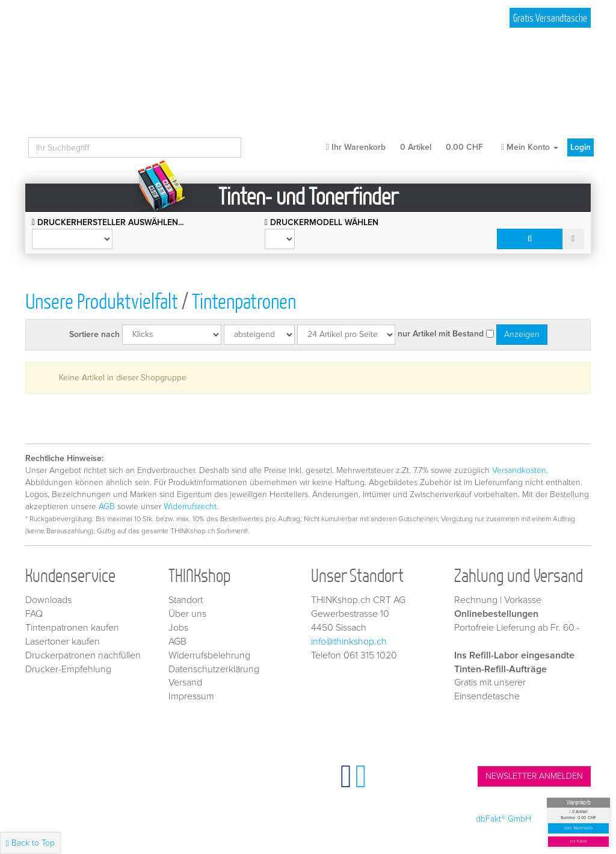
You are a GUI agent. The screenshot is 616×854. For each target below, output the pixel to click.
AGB (107, 506)
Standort (186, 600)
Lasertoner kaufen (63, 642)
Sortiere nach (94, 334)
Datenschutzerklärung (214, 669)
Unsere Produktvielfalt (102, 301)
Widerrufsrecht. (191, 506)
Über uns (187, 614)
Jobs (178, 628)
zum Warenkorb (579, 828)
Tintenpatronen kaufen (72, 628)
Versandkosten (519, 470)
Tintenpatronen (244, 301)
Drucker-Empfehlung (68, 669)
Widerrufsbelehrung (209, 655)
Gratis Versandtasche (550, 18)
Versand (185, 682)
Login (581, 147)
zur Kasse (578, 842)
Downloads (48, 600)
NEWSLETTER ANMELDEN (534, 776)
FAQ (34, 614)
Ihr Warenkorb (405, 147)
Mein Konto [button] (530, 147)
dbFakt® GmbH (504, 819)
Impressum (191, 696)
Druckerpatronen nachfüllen (83, 655)
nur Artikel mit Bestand (441, 334)
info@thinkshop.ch (349, 642)
